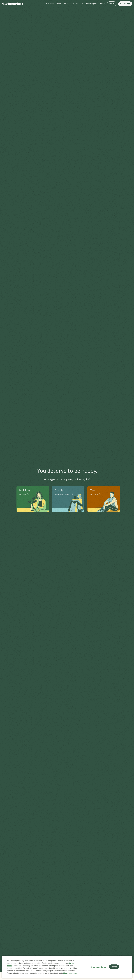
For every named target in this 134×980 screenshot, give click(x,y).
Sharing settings (70, 973)
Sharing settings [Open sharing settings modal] (98, 967)
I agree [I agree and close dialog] (114, 967)
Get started (125, 4)
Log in (112, 4)
